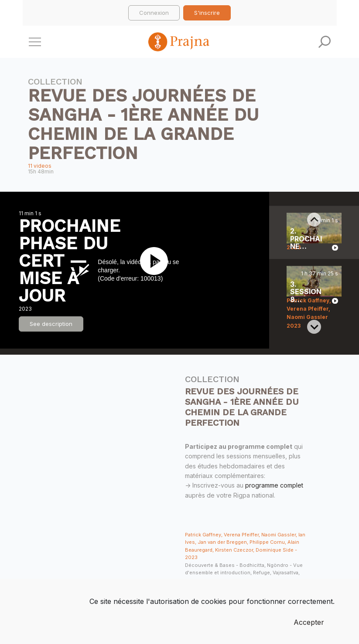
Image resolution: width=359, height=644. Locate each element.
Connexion (154, 13)
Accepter (309, 622)
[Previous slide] (314, 220)
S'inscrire (207, 13)
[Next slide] (314, 327)
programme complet (274, 485)
